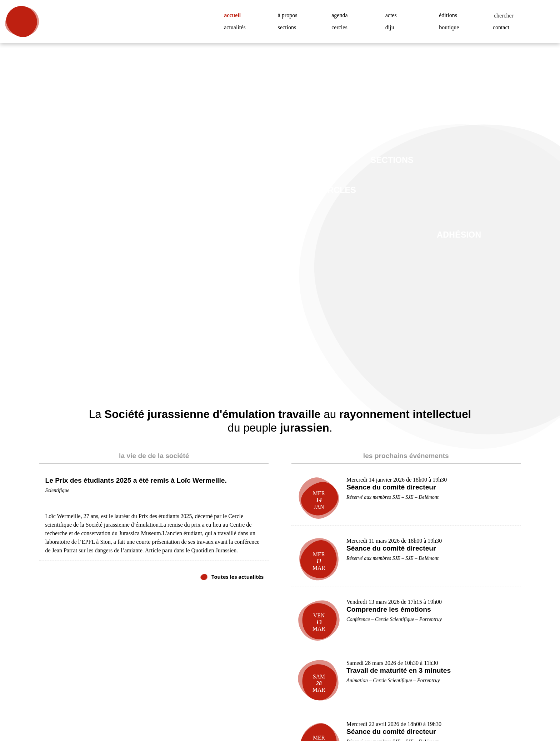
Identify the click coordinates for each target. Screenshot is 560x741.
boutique (451, 28)
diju (390, 28)
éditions (449, 15)
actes (392, 15)
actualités (237, 28)
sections (289, 28)
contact (503, 28)
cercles (341, 28)
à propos (290, 15)
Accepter (517, 712)
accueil (235, 15)
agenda (341, 15)
